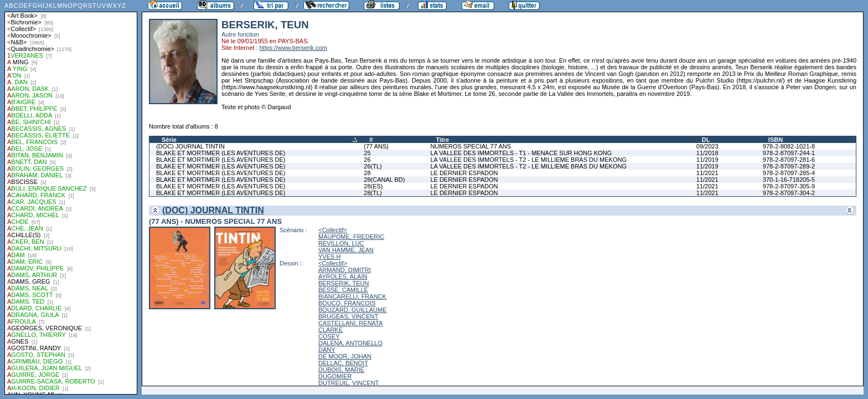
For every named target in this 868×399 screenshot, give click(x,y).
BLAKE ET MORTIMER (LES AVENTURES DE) (221, 153)
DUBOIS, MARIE (341, 370)
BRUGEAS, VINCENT (348, 316)
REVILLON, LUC (341, 243)
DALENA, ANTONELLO (350, 343)
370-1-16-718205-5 (789, 180)
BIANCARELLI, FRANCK (352, 296)
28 (367, 173)
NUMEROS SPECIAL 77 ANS (471, 146)
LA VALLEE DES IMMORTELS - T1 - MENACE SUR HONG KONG (521, 153)
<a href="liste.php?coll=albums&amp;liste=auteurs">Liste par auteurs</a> (71, 197)
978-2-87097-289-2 (789, 166)
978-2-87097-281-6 (789, 160)
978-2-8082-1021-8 (789, 146)
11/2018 (707, 153)
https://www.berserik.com (293, 48)
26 (367, 160)
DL (706, 140)
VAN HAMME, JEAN (346, 250)
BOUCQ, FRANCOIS (347, 303)
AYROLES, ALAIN (343, 277)
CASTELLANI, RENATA (350, 323)
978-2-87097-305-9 (789, 186)
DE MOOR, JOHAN (345, 356)
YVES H (329, 257)
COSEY (329, 336)
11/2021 (707, 173)
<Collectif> (333, 230)
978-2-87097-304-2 (789, 193)
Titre (442, 140)
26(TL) (373, 166)
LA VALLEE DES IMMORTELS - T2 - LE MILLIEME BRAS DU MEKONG (528, 160)
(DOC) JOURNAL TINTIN (190, 146)
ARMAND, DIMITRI (345, 270)
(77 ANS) (376, 146)
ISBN (776, 140)
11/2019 (707, 160)
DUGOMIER (335, 376)
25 (367, 153)
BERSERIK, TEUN (344, 283)
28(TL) (373, 193)
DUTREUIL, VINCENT (348, 383)
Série (169, 140)
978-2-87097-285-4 (789, 173)
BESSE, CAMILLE (343, 290)
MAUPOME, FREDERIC (351, 237)
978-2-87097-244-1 (789, 153)
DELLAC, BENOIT (343, 363)
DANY (327, 350)
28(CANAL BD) (384, 180)
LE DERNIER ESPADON (464, 173)
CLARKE (330, 330)
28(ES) (373, 186)
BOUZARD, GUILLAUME (352, 310)
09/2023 (707, 146)
